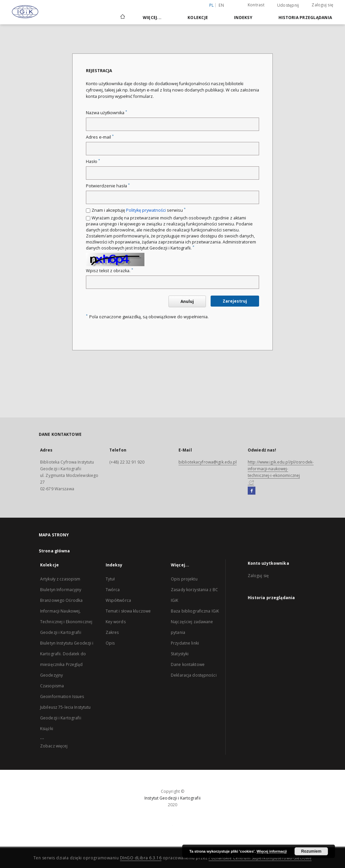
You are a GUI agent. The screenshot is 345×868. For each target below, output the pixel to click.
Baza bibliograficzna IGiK (195, 611)
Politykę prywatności (146, 210)
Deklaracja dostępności (194, 675)
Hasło (93, 161)
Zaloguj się (322, 5)
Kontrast (256, 5)
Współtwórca (118, 600)
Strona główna (54, 551)
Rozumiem (311, 851)
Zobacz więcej (54, 746)
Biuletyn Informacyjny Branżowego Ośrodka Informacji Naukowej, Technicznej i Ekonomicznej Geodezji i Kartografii (66, 611)
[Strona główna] (122, 17)
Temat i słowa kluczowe (128, 611)
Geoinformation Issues (62, 697)
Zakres (112, 632)
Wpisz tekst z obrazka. (109, 271)
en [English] (221, 5)
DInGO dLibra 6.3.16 (141, 858)
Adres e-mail (100, 137)
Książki (47, 729)
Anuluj (187, 301)
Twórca (113, 590)
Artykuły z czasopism (60, 579)
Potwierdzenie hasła (108, 186)
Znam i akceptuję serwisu (139, 210)
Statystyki (180, 654)
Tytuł (110, 579)
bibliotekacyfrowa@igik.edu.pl (208, 462)
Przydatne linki (185, 643)
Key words (116, 622)
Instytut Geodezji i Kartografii (172, 798)
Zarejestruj (235, 301)
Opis (110, 643)
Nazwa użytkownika (106, 113)
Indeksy (243, 18)
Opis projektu (184, 579)
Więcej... (152, 18)
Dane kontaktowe (188, 664)
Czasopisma (52, 686)
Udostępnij (288, 5)
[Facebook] (252, 491)
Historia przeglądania (305, 18)
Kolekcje (198, 18)
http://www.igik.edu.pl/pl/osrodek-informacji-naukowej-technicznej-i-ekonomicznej (281, 472)
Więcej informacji (272, 851)
